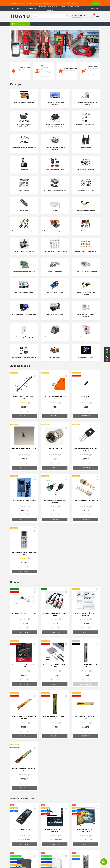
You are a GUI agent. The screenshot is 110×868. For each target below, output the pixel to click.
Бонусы (41, 11)
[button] (107, 359)
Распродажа (60, 6)
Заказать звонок (77, 17)
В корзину (24, 416)
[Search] (67, 16)
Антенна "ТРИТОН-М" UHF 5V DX (24, 613)
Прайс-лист (49, 11)
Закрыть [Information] (96, 3)
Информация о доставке (46, 6)
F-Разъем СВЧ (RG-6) (55, 449)
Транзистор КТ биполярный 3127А (86, 500)
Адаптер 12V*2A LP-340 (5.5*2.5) (24, 500)
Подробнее (82, 3)
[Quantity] (24, 411)
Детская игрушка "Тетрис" (24, 829)
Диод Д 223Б (86, 397)
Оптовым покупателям (75, 6)
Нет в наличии (86, 684)
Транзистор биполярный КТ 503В (24, 449)
